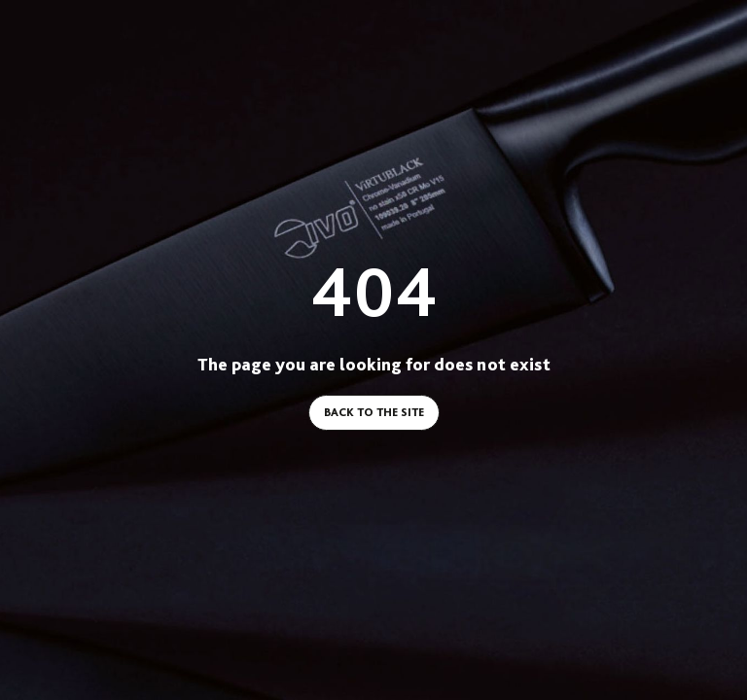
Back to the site (374, 412)
